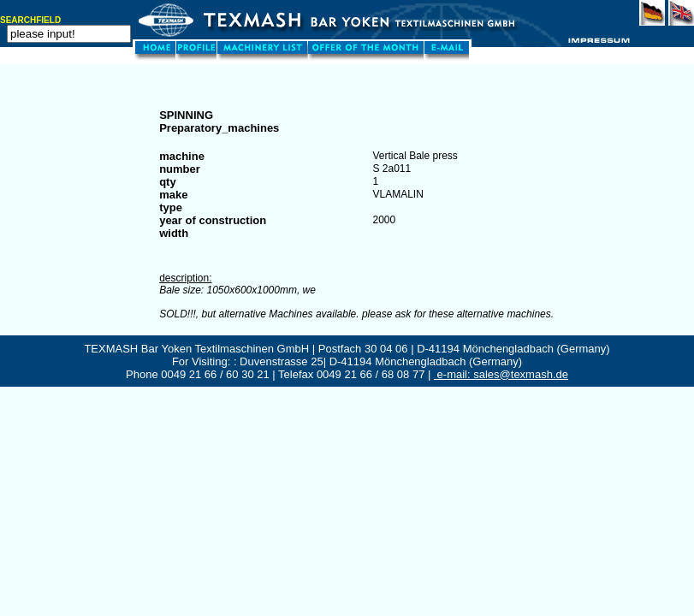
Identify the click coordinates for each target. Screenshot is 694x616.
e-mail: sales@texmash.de (501, 374)
